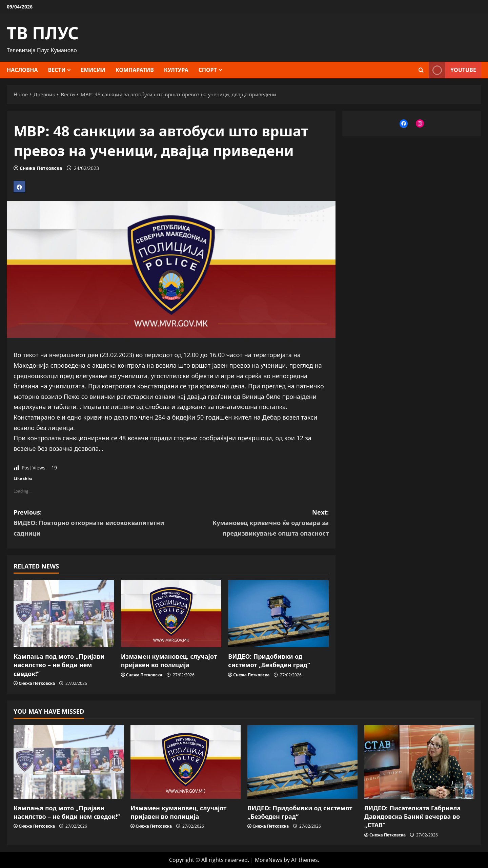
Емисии (93, 70)
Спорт (208, 70)
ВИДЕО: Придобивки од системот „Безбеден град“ (269, 661)
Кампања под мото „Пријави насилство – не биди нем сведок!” (59, 665)
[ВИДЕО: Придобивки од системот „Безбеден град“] (278, 614)
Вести (57, 70)
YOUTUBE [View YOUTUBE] (452, 70)
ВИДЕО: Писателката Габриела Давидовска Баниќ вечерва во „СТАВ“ (412, 816)
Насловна (22, 70)
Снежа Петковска (41, 168)
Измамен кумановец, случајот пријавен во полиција (169, 661)
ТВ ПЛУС (43, 33)
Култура (176, 70)
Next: (250, 523)
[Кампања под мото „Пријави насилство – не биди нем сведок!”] (64, 614)
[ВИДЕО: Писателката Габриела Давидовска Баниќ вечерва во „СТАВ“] (419, 762)
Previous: (92, 523)
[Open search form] (421, 70)
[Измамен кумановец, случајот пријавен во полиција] (171, 614)
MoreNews (269, 860)
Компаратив (135, 70)
